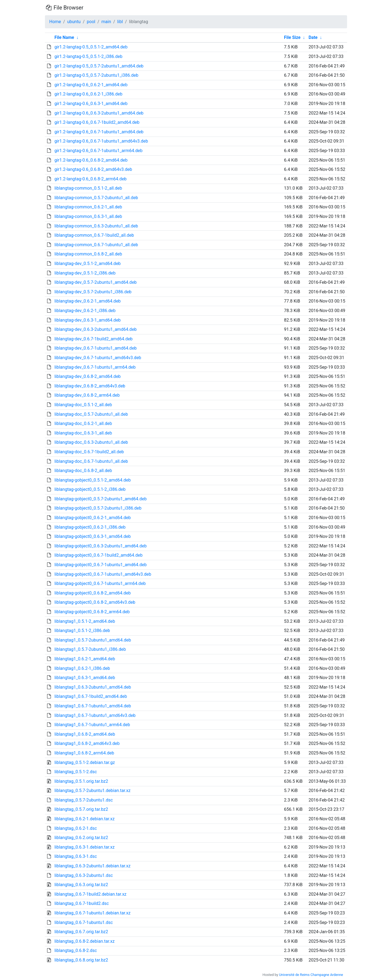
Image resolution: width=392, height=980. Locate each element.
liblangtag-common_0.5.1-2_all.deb (88, 188)
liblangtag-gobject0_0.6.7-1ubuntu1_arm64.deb (100, 583)
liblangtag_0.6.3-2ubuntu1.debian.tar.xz (93, 866)
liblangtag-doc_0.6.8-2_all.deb (83, 471)
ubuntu (74, 22)
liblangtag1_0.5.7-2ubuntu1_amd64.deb (93, 640)
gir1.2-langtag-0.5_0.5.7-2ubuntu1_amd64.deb (99, 66)
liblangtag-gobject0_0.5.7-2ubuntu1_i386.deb (98, 508)
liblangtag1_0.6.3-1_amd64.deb (85, 678)
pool (91, 22)
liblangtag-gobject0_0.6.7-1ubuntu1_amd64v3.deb (103, 574)
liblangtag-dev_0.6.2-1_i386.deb (85, 311)
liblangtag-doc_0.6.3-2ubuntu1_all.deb (91, 442)
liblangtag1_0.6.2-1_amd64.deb (85, 659)
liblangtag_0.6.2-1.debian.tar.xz (85, 819)
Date (313, 37)
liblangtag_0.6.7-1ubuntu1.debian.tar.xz (93, 913)
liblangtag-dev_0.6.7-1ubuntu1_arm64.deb (95, 367)
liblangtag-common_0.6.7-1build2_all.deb (94, 235)
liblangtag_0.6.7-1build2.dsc (82, 903)
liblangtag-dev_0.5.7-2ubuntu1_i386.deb (93, 292)
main (106, 22)
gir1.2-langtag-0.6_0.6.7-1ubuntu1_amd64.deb (99, 132)
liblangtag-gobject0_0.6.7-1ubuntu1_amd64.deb (101, 565)
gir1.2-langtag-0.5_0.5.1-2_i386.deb (88, 56)
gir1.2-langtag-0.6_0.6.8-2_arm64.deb (91, 179)
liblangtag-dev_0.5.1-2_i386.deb (85, 273)
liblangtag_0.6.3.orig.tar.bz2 (81, 885)
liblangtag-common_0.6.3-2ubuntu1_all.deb (96, 226)
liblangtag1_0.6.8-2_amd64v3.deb (87, 743)
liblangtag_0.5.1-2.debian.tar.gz (85, 762)
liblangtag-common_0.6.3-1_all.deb (88, 216)
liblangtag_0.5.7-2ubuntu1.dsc (84, 800)
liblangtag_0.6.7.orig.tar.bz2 (81, 932)
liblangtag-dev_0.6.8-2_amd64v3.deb (90, 386)
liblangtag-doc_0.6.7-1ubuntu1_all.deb (91, 461)
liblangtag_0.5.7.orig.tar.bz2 (81, 809)
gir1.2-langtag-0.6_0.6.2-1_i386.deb (88, 94)
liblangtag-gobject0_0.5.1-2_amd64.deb (93, 480)
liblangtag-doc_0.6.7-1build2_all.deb (89, 452)
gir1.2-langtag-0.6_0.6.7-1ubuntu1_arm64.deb (99, 151)
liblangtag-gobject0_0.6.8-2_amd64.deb (93, 593)
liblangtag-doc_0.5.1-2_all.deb (83, 405)
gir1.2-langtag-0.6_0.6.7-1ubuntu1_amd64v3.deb (101, 141)
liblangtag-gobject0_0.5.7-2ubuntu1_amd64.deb (101, 499)
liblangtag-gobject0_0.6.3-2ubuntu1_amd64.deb (101, 546)
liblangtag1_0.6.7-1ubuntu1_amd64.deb (93, 706)
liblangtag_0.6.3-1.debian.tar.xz (85, 847)
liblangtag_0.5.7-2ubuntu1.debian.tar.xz (93, 791)
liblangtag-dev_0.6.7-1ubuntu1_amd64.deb (96, 348)
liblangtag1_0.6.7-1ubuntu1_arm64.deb (92, 725)
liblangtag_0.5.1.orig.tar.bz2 (81, 781)
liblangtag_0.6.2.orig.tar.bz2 (81, 838)
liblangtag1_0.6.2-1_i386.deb (82, 668)
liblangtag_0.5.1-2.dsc (76, 772)
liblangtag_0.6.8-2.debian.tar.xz (85, 941)
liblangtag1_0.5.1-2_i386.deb (82, 631)
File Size (292, 37)
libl (120, 22)
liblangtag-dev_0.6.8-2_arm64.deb (87, 395)
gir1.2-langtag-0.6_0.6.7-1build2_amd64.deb (97, 122)
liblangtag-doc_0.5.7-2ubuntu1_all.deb (91, 414)
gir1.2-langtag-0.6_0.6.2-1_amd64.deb (91, 85)
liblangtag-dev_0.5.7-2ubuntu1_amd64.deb (96, 282)
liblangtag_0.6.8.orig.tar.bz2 (81, 960)
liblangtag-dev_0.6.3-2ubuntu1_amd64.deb (96, 329)
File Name (64, 37)
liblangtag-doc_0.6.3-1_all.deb (83, 433)
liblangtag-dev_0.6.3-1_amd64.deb (88, 320)
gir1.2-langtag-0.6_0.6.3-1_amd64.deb (91, 104)
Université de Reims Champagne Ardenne (311, 975)
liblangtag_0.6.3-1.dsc (76, 856)
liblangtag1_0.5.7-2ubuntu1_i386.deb (90, 649)
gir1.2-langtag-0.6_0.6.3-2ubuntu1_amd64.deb (99, 113)
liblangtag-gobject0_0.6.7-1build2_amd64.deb (99, 555)
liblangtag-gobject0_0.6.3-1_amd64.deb (93, 536)
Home (55, 22)
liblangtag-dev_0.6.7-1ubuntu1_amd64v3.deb (98, 358)
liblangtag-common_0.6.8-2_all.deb (88, 254)
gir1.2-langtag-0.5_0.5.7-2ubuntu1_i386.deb (96, 75)
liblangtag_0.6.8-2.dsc (76, 950)
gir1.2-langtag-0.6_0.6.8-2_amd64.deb (91, 160)
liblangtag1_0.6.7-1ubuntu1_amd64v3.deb (95, 715)
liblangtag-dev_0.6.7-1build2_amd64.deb (94, 339)
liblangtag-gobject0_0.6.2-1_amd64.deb (93, 518)
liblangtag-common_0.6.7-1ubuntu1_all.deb (96, 245)
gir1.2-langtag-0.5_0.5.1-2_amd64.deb (91, 47)
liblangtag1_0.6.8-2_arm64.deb (84, 753)
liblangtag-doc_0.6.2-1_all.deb (83, 423)
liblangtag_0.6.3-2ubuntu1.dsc (84, 875)
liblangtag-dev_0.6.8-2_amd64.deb (88, 376)
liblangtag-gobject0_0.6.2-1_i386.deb (90, 527)
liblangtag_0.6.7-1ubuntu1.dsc (84, 922)
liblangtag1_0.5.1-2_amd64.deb (85, 621)
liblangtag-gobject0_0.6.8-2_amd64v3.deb (95, 602)
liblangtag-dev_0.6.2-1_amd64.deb (88, 301)
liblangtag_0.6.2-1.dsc (76, 828)
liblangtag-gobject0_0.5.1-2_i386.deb (90, 489)
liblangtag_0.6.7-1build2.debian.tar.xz (91, 894)
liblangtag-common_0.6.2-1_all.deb (88, 207)
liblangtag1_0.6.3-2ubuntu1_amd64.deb (93, 687)
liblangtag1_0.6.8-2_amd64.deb (85, 734)
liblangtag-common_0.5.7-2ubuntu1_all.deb (96, 198)
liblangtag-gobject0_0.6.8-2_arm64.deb (92, 612)
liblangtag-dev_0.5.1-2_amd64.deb (88, 264)
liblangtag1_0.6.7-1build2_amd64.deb (91, 696)
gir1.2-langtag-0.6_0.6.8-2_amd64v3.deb (93, 169)
